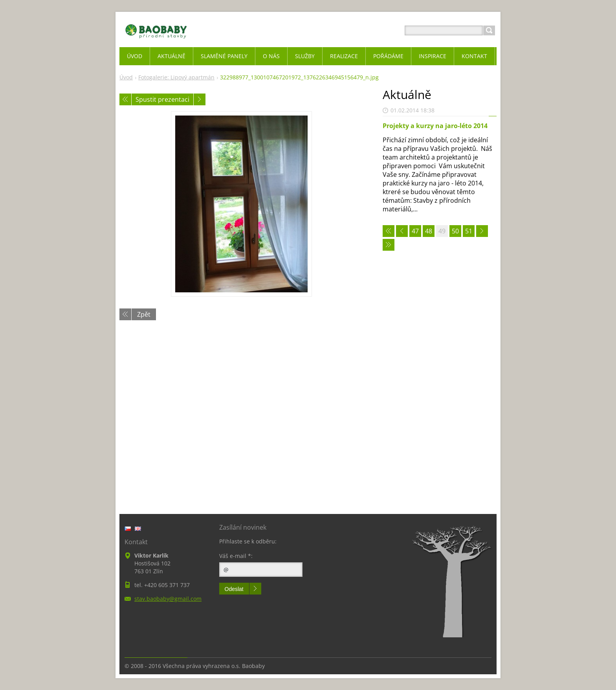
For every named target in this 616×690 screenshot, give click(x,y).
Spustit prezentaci (162, 99)
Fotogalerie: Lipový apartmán (176, 77)
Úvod (126, 77)
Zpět (144, 314)
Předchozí (125, 99)
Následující (200, 99)
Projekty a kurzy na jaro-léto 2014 (435, 126)
